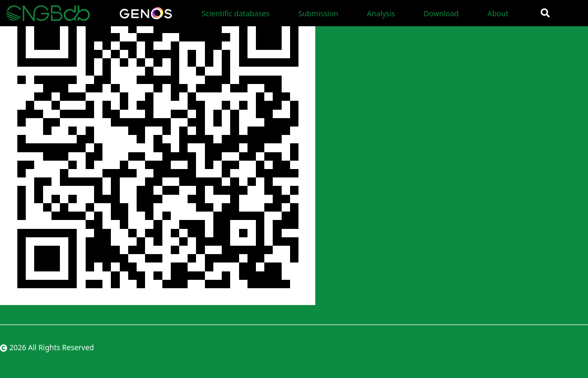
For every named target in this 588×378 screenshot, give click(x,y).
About (498, 13)
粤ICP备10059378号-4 (551, 347)
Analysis (381, 13)
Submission (318, 13)
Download (441, 13)
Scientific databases (236, 13)
